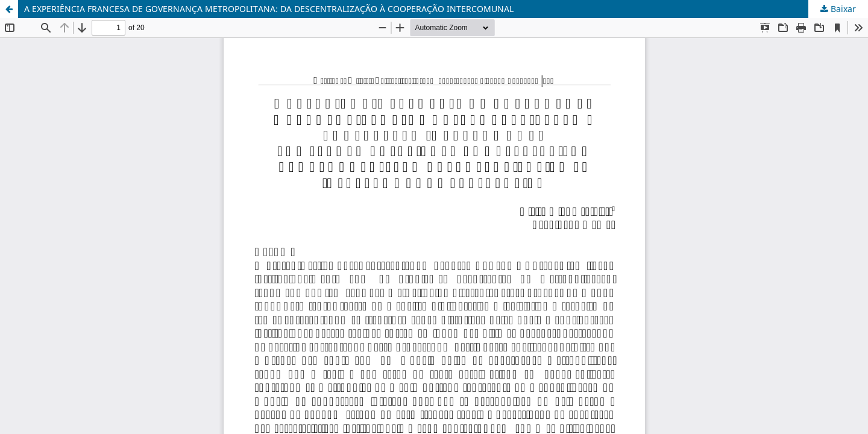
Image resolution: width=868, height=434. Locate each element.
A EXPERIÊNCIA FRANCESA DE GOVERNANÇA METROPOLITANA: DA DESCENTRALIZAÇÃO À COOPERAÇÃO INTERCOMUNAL (269, 9)
